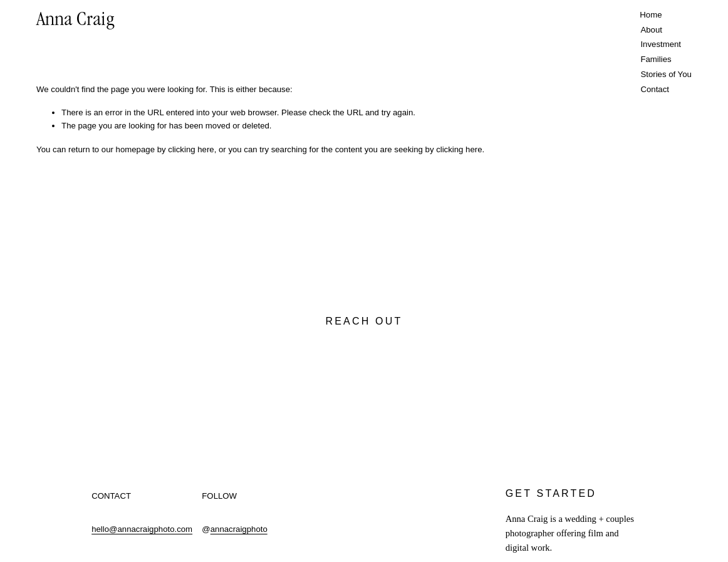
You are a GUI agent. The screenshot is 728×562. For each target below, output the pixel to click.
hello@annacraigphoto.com (142, 529)
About (651, 30)
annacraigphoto (239, 529)
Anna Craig (75, 21)
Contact (655, 89)
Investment (661, 44)
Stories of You (666, 74)
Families (656, 59)
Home (651, 15)
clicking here (191, 149)
